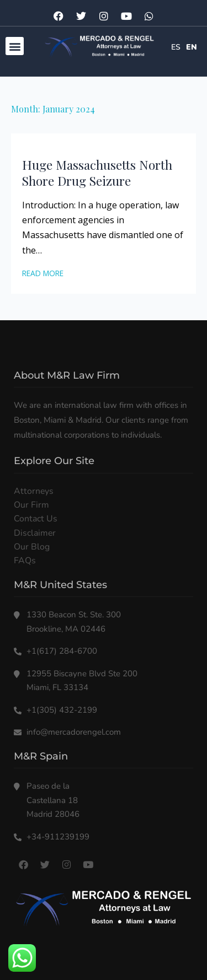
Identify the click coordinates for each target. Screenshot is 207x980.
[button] (15, 46)
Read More (43, 273)
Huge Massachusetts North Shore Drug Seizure (97, 173)
